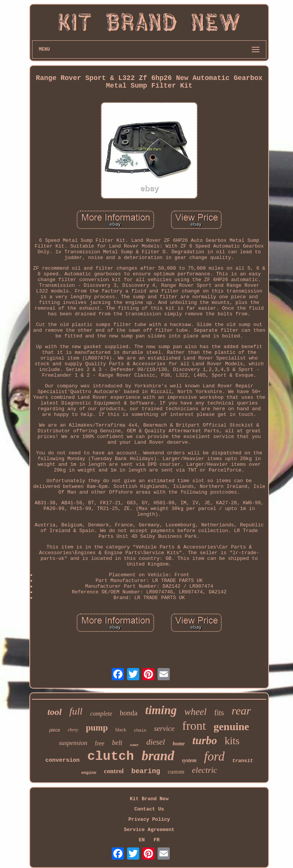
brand (158, 756)
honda (129, 713)
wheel (195, 712)
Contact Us (149, 809)
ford (214, 756)
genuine (231, 727)
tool (54, 712)
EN (142, 840)
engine (89, 773)
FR (157, 840)
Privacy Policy (149, 819)
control (114, 771)
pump (97, 728)
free (100, 743)
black (121, 730)
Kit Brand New (149, 799)
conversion (63, 760)
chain (140, 731)
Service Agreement (149, 830)
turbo (204, 740)
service (164, 728)
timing (161, 710)
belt (117, 743)
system (189, 760)
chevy (73, 730)
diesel (155, 742)
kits (232, 741)
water (134, 745)
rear (241, 711)
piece (55, 730)
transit (243, 761)
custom (176, 772)
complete (101, 714)
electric (204, 770)
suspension (73, 743)
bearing (146, 771)
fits (219, 713)
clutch (111, 756)
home (179, 744)
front (194, 726)
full (76, 711)
